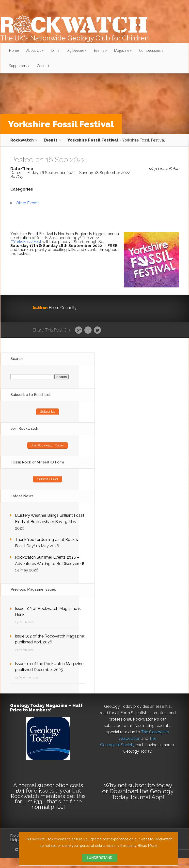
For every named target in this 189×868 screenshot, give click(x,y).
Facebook (88, 330)
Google (79, 330)
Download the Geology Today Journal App (142, 794)
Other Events (28, 203)
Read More (148, 846)
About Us (34, 50)
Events (99, 50)
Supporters (18, 66)
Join (54, 50)
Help (14, 840)
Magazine (122, 50)
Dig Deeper (75, 50)
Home (14, 50)
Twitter (97, 330)
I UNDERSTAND (100, 858)
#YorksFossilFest (26, 242)
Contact (43, 66)
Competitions (150, 50)
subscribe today (150, 785)
